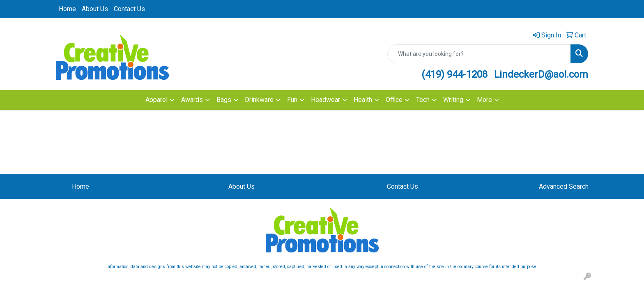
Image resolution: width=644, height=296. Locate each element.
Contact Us (129, 9)
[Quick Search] (479, 54)
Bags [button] (224, 100)
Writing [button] (453, 100)
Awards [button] (192, 100)
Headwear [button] (325, 100)
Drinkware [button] (259, 100)
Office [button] (394, 100)
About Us (95, 9)
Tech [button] (423, 100)
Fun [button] (292, 100)
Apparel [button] (156, 100)
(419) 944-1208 (454, 74)
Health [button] (363, 100)
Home (67, 9)
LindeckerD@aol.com (541, 74)
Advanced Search (564, 186)
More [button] (484, 100)
